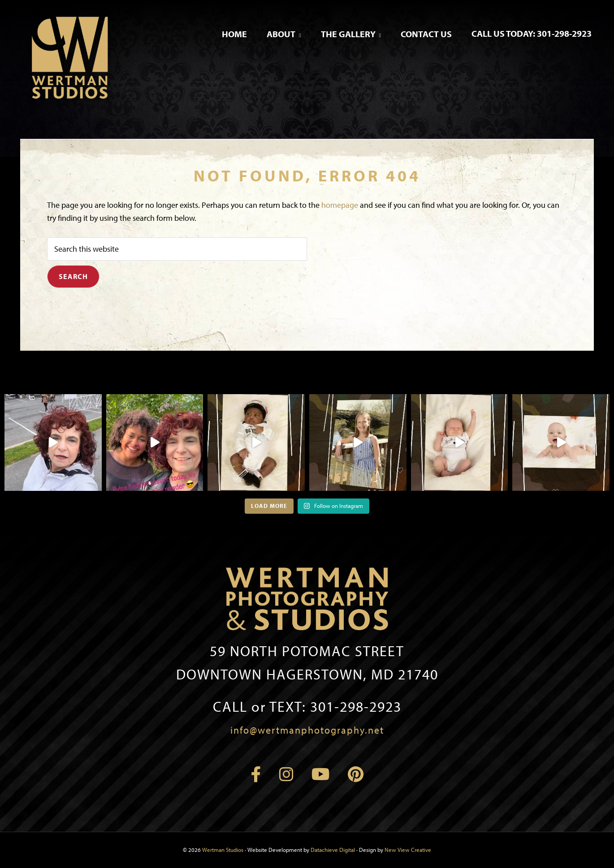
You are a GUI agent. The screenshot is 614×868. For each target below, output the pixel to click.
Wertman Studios (223, 850)
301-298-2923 (307, 706)
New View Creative (408, 850)
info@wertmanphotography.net (307, 730)
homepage (340, 205)
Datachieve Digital (333, 850)
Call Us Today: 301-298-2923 (532, 33)
